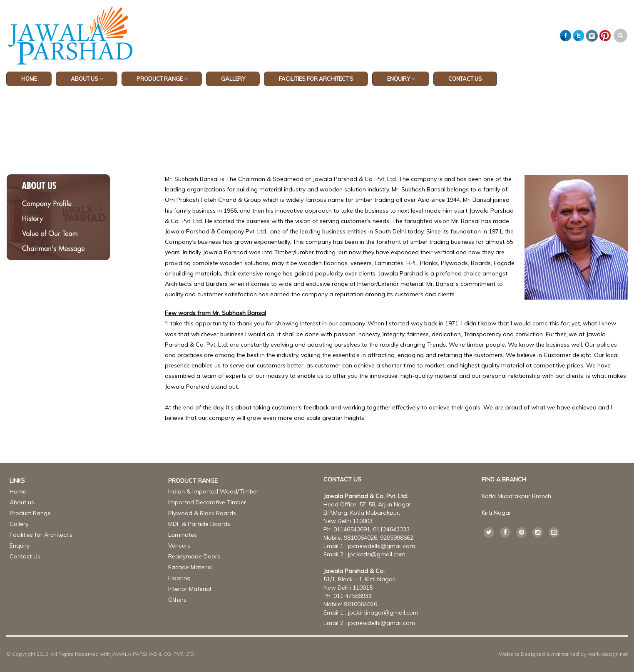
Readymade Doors (194, 556)
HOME (29, 79)
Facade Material (190, 567)
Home (285, 119)
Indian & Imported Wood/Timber (213, 491)
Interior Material (190, 589)
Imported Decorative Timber (207, 502)
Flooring (179, 578)
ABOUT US (85, 79)
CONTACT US (465, 79)
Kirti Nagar (496, 513)
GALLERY (233, 79)
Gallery (19, 524)
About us (22, 502)
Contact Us (25, 556)
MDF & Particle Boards (199, 524)
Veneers (179, 546)
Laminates (183, 535)
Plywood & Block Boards (202, 513)
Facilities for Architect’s (316, 79)
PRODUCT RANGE (160, 79)
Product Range (30, 513)
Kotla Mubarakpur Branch (516, 496)
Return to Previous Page (592, 127)
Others (177, 600)
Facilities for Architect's (41, 535)
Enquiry (399, 79)
